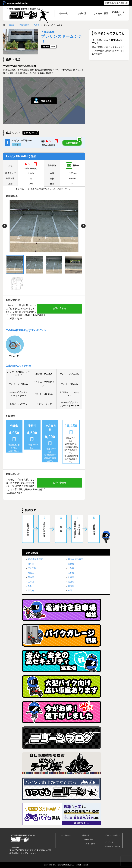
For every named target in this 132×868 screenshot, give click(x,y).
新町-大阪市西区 (35, 559)
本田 (70, 590)
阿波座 (71, 586)
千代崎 (31, 590)
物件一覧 (86, 835)
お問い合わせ (72, 143)
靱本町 (31, 564)
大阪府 (12, 25)
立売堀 (71, 564)
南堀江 (31, 573)
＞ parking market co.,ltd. (16, 3)
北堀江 (71, 582)
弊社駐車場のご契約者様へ (115, 3)
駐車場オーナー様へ (112, 846)
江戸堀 (71, 573)
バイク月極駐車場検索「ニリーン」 (23, 838)
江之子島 (32, 568)
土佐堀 (71, 568)
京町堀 (31, 582)
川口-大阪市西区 (75, 559)
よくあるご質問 (89, 844)
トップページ (65, 835)
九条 (30, 586)
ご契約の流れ (88, 839)
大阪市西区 (24, 25)
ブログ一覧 (109, 842)
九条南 (37, 25)
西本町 (31, 577)
